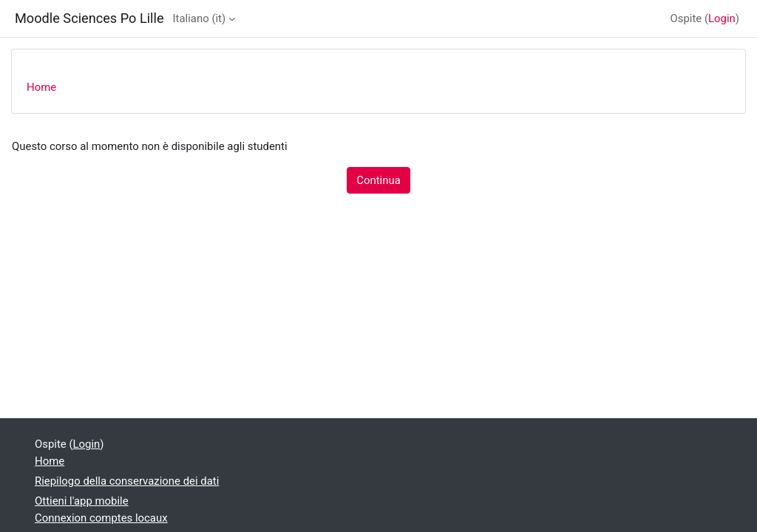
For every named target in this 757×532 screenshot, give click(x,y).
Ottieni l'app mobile (82, 501)
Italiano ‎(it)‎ (200, 18)
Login (722, 18)
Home (41, 87)
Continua (378, 180)
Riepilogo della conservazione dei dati (127, 481)
